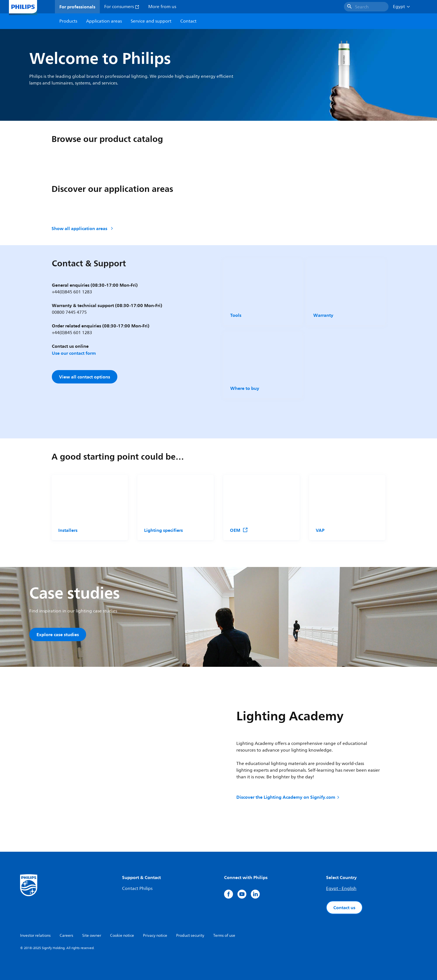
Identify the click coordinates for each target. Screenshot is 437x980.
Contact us (344, 907)
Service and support (151, 21)
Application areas (104, 21)
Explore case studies (58, 634)
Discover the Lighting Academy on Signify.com (288, 797)
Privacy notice (155, 936)
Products (68, 21)
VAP (320, 530)
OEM (239, 530)
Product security (190, 936)
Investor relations (35, 936)
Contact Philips (137, 889)
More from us (162, 7)
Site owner (92, 936)
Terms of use (224, 936)
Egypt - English (341, 889)
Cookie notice (122, 936)
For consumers (122, 7)
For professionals (77, 7)
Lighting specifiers (163, 530)
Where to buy (245, 388)
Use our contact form (74, 353)
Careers (66, 936)
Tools (236, 315)
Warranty (323, 315)
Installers (68, 530)
